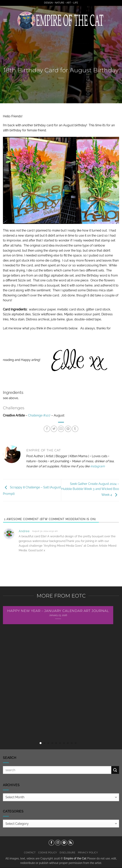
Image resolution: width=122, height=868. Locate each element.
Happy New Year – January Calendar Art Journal (58, 611)
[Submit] (115, 770)
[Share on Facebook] (47, 429)
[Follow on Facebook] (51, 843)
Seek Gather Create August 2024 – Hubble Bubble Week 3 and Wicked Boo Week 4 (90, 489)
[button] (5, 20)
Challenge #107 (39, 415)
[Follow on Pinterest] (64, 843)
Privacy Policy (88, 853)
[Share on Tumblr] (75, 429)
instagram (98, 466)
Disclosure (67, 853)
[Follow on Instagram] (58, 843)
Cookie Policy (48, 853)
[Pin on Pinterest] (68, 429)
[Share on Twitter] (54, 429)
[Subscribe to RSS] (71, 843)
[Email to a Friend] (61, 429)
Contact (30, 853)
